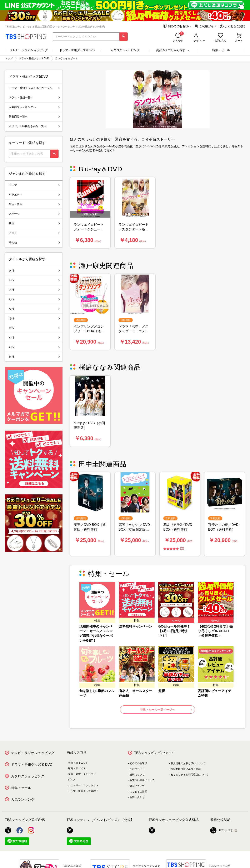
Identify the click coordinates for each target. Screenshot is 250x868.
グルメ (72, 780)
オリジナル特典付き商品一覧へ (34, 126)
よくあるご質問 (232, 26)
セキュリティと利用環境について (189, 775)
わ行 (34, 357)
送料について (137, 775)
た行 (34, 299)
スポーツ (34, 214)
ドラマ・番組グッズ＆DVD (77, 50)
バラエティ (34, 195)
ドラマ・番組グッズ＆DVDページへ (34, 88)
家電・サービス (77, 768)
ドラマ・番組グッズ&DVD (83, 791)
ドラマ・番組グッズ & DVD (32, 765)
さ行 (34, 290)
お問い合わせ (137, 797)
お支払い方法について (142, 780)
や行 (34, 337)
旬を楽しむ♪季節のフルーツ (97, 693)
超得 (162, 691)
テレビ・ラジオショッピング (29, 50)
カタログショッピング (125, 50)
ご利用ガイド (206, 26)
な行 (34, 309)
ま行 (34, 328)
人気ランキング (23, 799)
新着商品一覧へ (34, 117)
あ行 (34, 271)
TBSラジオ (222, 830)
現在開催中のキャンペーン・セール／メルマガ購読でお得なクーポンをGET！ (96, 634)
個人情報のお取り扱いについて (188, 763)
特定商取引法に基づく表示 (186, 769)
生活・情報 (34, 204)
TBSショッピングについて (154, 753)
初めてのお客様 (138, 763)
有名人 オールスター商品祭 (136, 693)
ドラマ (34, 185)
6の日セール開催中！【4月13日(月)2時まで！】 (174, 631)
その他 (34, 242)
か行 (34, 280)
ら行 (34, 347)
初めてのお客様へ (177, 26)
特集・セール (221, 50)
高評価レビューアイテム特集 (215, 693)
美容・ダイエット (78, 763)
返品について (137, 786)
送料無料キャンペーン (136, 626)
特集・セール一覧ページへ (166, 710)
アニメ (34, 233)
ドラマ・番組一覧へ (34, 97)
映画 (34, 223)
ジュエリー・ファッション (83, 785)
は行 (34, 318)
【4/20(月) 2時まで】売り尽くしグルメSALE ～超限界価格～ (215, 631)
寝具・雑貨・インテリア (82, 774)
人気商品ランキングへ (34, 107)
